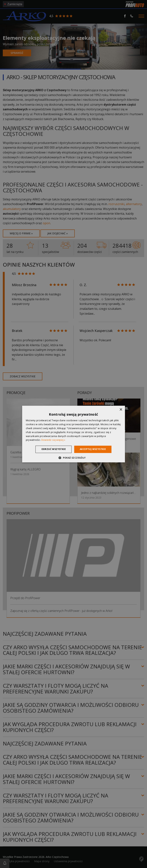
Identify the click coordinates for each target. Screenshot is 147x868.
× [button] (121, 410)
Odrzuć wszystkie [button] (54, 449)
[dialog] (74, 434)
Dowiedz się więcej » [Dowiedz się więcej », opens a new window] (53, 440)
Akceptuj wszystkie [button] (93, 449)
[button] (73, 458)
